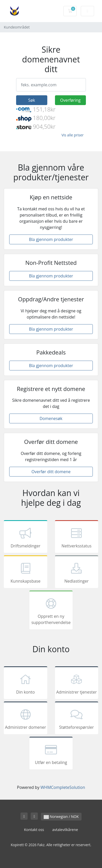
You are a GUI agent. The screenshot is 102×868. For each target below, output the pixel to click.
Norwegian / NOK (61, 816)
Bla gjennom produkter (51, 239)
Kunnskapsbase (26, 573)
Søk (32, 100)
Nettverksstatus (77, 537)
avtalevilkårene (65, 830)
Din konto (26, 684)
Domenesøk (51, 418)
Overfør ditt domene (51, 472)
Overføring (70, 100)
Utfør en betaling (51, 754)
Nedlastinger (77, 573)
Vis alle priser (72, 135)
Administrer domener (26, 719)
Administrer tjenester (77, 684)
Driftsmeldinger (26, 537)
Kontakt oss (34, 830)
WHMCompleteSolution (63, 787)
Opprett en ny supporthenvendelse (51, 611)
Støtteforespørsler (77, 719)
